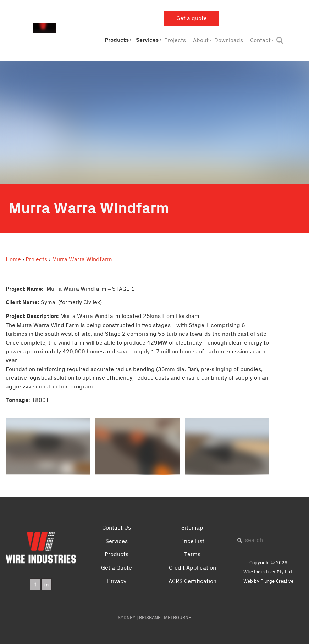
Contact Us (117, 528)
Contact (260, 40)
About (201, 40)
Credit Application (192, 568)
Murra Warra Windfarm (82, 259)
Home (13, 259)
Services (147, 40)
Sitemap (192, 528)
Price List (192, 541)
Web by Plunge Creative (268, 581)
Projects (175, 40)
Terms (192, 554)
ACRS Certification (192, 581)
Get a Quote (117, 568)
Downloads (229, 40)
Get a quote (180, 16)
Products (117, 40)
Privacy (117, 581)
